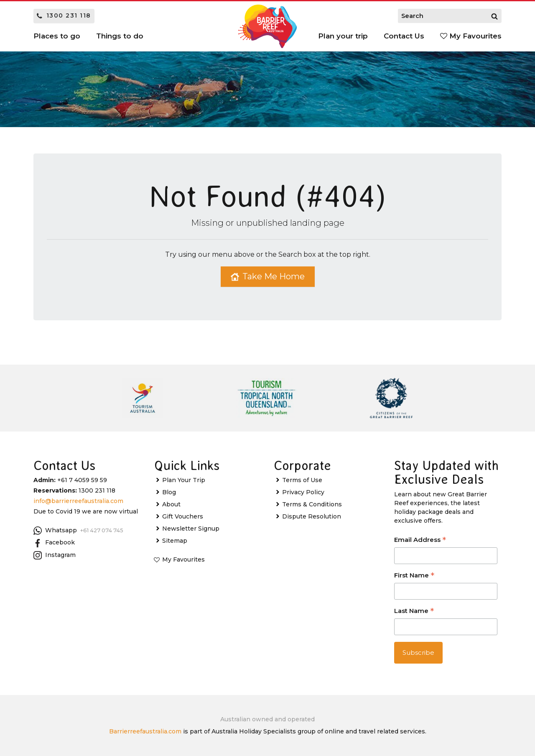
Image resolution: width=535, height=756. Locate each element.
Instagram (55, 555)
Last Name (414, 612)
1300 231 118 (64, 15)
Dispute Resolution (312, 516)
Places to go (57, 36)
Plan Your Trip (184, 480)
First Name (414, 576)
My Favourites (471, 36)
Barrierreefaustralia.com (145, 731)
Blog (169, 492)
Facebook (54, 543)
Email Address (420, 540)
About (171, 504)
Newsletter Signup (191, 529)
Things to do (120, 36)
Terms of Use (302, 480)
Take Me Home (268, 276)
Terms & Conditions (312, 504)
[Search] (494, 16)
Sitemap (175, 541)
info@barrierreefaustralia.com (78, 501)
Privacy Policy (303, 492)
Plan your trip (343, 36)
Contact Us (404, 36)
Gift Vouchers (183, 516)
